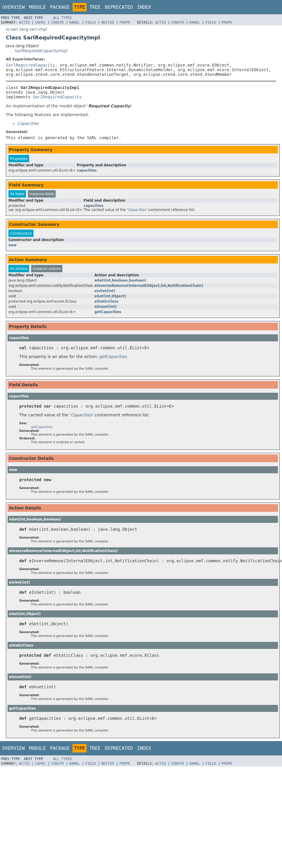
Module (38, 7)
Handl (75, 22)
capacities (87, 173)
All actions (19, 271)
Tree (95, 7)
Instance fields (42, 197)
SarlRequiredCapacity (30, 65)
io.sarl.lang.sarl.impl (27, 29)
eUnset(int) (106, 309)
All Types (62, 18)
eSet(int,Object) (110, 299)
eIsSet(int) (105, 294)
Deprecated (119, 7)
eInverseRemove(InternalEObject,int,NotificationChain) (149, 288)
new (13, 248)
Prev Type (10, 18)
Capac (40, 22)
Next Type (33, 18)
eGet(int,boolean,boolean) (120, 283)
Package (60, 7)
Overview (14, 7)
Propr (125, 22)
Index (144, 7)
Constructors (21, 236)
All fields (17, 197)
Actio (24, 22)
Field (91, 22)
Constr (57, 22)
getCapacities (108, 315)
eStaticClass (106, 304)
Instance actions (47, 271)
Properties (19, 161)
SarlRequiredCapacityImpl (41, 51)
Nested (108, 22)
